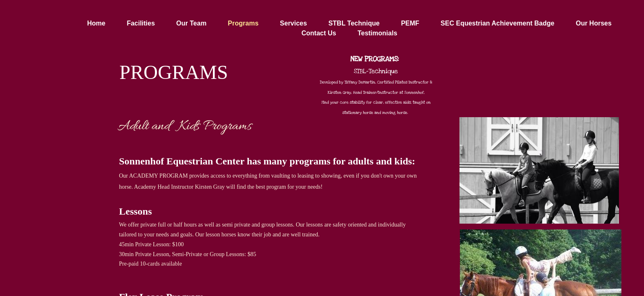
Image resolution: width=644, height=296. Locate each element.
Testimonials (377, 33)
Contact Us (319, 33)
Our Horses (594, 23)
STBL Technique (354, 23)
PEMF (410, 23)
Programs (243, 23)
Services (293, 23)
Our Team (192, 23)
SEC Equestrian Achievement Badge (497, 23)
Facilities (141, 23)
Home (96, 23)
